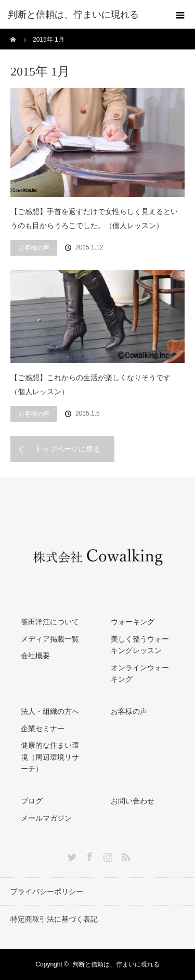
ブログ (32, 801)
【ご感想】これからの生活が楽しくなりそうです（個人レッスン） (90, 385)
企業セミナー (43, 728)
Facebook (88, 855)
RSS (124, 855)
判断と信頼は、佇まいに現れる (116, 964)
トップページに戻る (68, 449)
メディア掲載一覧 (50, 639)
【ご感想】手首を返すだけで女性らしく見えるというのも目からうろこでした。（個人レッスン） (94, 218)
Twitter (71, 855)
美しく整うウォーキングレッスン (140, 645)
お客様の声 (34, 248)
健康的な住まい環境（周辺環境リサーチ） (50, 757)
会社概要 (35, 656)
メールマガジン (46, 818)
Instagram (107, 855)
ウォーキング (133, 622)
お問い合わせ (133, 801)
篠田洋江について (50, 622)
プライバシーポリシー (47, 891)
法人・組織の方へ (50, 711)
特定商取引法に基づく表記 (54, 919)
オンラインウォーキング (140, 673)
